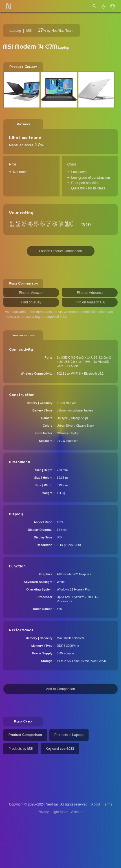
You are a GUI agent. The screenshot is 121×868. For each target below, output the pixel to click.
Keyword (60, 749)
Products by (21, 749)
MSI (29, 31)
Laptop (15, 31)
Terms (108, 804)
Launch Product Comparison (60, 251)
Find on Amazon (31, 293)
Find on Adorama (90, 293)
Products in (69, 735)
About (95, 804)
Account (77, 812)
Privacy (43, 812)
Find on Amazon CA (90, 302)
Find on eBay (31, 302)
